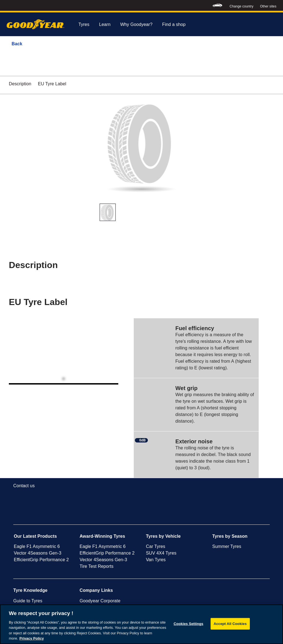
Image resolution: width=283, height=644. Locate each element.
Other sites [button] (268, 6)
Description (20, 84)
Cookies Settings (188, 624)
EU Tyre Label (52, 84)
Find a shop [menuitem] (174, 24)
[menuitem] (217, 5)
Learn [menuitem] (105, 24)
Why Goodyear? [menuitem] (136, 24)
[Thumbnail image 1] (108, 212)
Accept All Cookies (230, 624)
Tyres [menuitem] (84, 24)
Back (17, 44)
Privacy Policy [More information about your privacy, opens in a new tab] (32, 638)
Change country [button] (242, 6)
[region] (141, 624)
